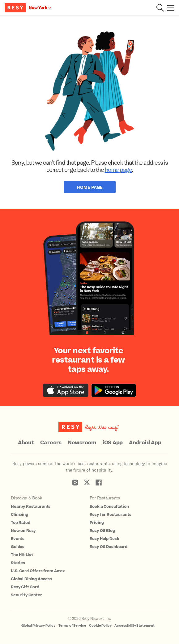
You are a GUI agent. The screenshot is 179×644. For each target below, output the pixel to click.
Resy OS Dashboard (109, 547)
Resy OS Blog (102, 531)
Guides (18, 547)
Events (18, 539)
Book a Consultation (109, 507)
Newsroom (82, 443)
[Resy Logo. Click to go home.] (16, 8)
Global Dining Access (31, 579)
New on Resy (23, 531)
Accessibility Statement (134, 626)
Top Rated (21, 523)
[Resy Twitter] (87, 482)
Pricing (97, 523)
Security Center (26, 595)
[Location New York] (40, 8)
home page (118, 169)
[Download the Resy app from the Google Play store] (114, 390)
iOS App (113, 443)
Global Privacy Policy (38, 626)
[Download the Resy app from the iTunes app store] (66, 390)
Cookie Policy (100, 626)
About (26, 443)
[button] (160, 8)
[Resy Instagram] (75, 482)
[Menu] (169, 8)
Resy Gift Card (25, 587)
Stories (18, 563)
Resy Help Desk (104, 539)
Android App (145, 443)
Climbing (19, 515)
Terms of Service (72, 626)
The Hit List (22, 555)
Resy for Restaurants (111, 515)
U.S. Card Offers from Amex (38, 571)
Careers (51, 443)
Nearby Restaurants (31, 507)
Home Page (90, 187)
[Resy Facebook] (99, 482)
